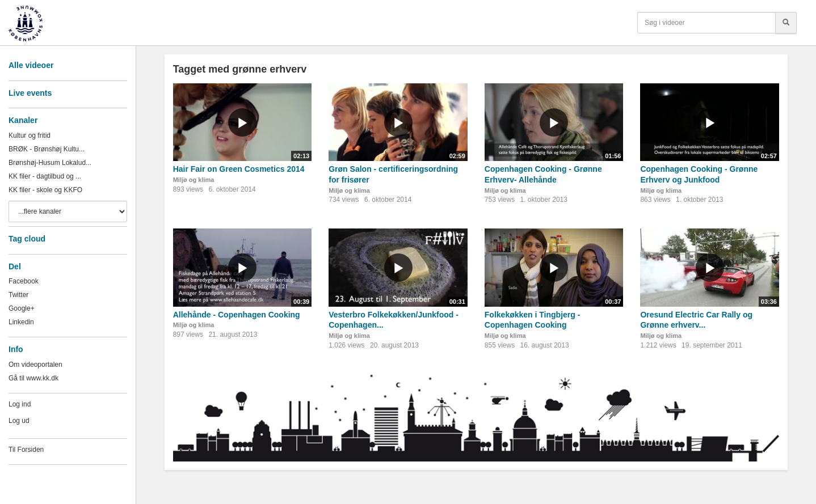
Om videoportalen (35, 365)
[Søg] (786, 23)
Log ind (20, 404)
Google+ (22, 308)
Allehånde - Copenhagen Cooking (237, 315)
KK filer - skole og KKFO (45, 190)
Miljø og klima (194, 180)
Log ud (19, 421)
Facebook (24, 281)
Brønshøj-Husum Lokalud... (50, 163)
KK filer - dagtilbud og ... (45, 176)
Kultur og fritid (30, 135)
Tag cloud (27, 239)
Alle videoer (31, 65)
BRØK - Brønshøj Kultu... (47, 149)
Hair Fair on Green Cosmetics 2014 (239, 169)
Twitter (18, 295)
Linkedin (21, 322)
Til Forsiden (26, 450)
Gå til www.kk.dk (33, 378)
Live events (30, 93)
